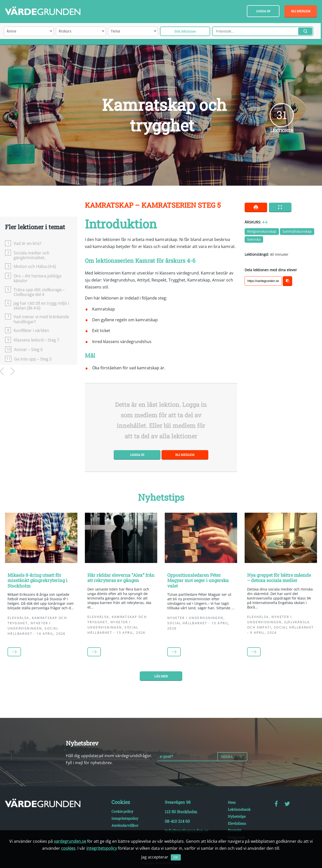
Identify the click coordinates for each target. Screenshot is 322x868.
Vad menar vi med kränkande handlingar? (41, 319)
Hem (232, 802)
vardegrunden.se (70, 841)
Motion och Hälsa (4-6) (35, 266)
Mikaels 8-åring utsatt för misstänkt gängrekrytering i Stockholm (37, 580)
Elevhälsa (18, 618)
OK (176, 857)
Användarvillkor (125, 825)
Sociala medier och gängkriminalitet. (31, 255)
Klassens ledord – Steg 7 (36, 340)
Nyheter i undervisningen (195, 618)
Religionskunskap (262, 231)
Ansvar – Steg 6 (28, 349)
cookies (68, 848)
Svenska (254, 239)
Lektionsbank (239, 809)
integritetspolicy (102, 848)
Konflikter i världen (31, 330)
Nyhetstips (237, 816)
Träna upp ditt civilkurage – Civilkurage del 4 (39, 292)
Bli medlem (301, 11)
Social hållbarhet (187, 623)
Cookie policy (122, 811)
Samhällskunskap (297, 231)
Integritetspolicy (125, 818)
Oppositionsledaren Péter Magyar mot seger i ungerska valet (198, 580)
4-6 (265, 222)
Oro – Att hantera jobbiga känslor (37, 278)
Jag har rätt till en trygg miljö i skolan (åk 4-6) (41, 306)
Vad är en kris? (27, 243)
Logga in (263, 11)
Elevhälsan (237, 823)
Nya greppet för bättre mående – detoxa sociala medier (279, 578)
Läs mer (161, 676)
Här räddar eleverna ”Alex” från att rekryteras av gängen (121, 578)
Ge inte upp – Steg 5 (33, 359)
